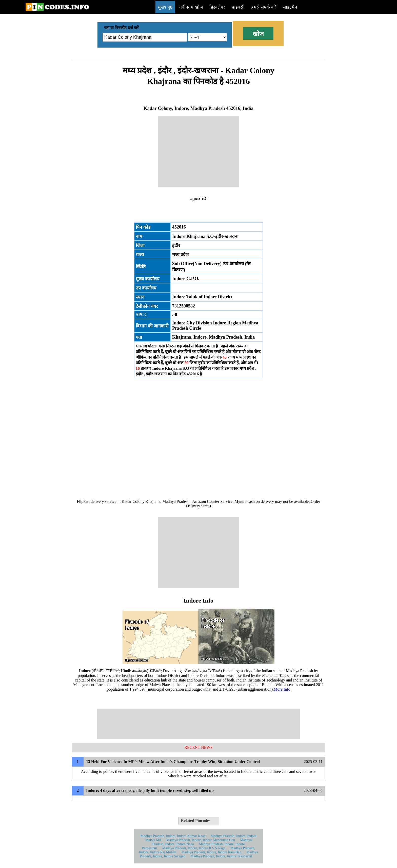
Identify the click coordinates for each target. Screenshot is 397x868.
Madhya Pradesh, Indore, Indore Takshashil (221, 856)
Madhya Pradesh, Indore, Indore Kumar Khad (173, 836)
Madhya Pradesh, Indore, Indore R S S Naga (194, 848)
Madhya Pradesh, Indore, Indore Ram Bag (211, 852)
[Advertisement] (198, 151)
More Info (282, 689)
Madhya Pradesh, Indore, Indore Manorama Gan (201, 840)
